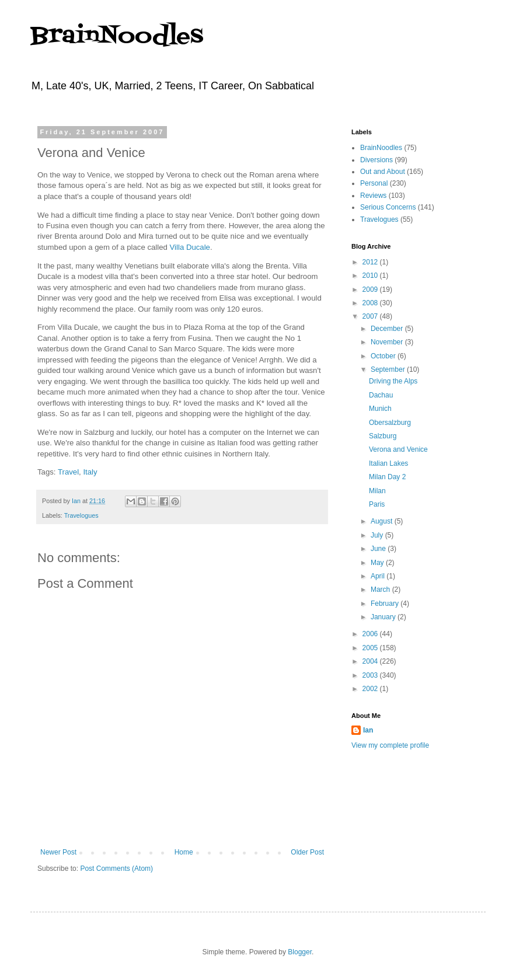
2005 (371, 648)
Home (184, 852)
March (381, 590)
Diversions (376, 160)
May (378, 563)
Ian (368, 730)
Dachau (381, 395)
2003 (371, 675)
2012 (371, 262)
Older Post (307, 852)
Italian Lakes (388, 463)
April (379, 576)
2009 (371, 290)
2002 (371, 689)
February (386, 604)
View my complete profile (390, 745)
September (389, 369)
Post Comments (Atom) (116, 869)
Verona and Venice (398, 449)
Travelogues (81, 515)
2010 (371, 275)
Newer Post (58, 852)
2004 (371, 661)
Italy (90, 472)
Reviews (373, 196)
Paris (377, 504)
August (383, 521)
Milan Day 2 (387, 477)
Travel (68, 472)
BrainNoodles (117, 36)
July (378, 535)
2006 (371, 634)
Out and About (383, 172)
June (379, 549)
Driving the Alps (393, 381)
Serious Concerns (388, 207)
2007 (371, 316)
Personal (374, 183)
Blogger (300, 952)
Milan (377, 491)
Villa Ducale (190, 247)
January (384, 617)
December (388, 329)
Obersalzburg (390, 423)
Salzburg (383, 436)
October (384, 356)
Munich (380, 409)
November (388, 342)
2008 (371, 303)
